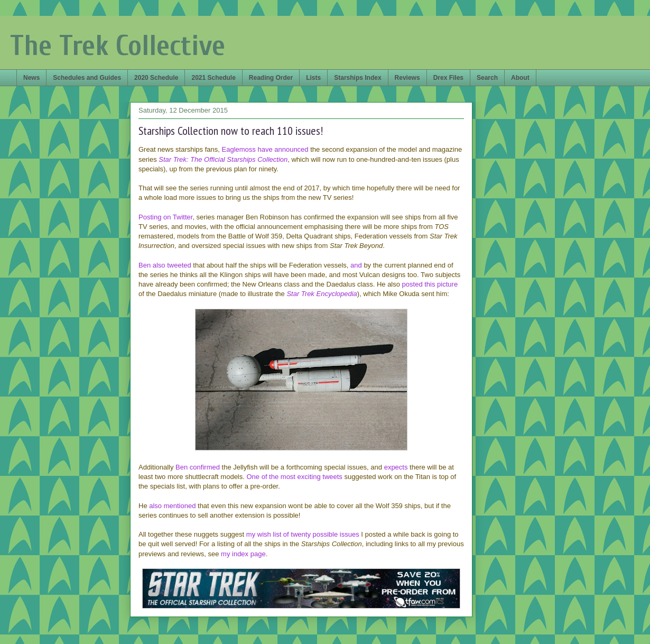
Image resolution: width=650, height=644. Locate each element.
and (356, 265)
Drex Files (448, 78)
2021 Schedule (213, 78)
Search (487, 78)
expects (396, 467)
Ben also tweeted (165, 265)
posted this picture (430, 284)
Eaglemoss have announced (265, 149)
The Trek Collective (118, 46)
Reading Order (271, 78)
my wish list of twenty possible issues (303, 534)
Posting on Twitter (165, 217)
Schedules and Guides (87, 78)
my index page (243, 554)
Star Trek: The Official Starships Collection (223, 159)
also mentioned (172, 506)
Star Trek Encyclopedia (322, 294)
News (31, 78)
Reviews (407, 78)
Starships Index (357, 78)
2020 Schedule (156, 78)
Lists (313, 78)
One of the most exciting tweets (294, 477)
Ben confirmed (198, 467)
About (520, 78)
